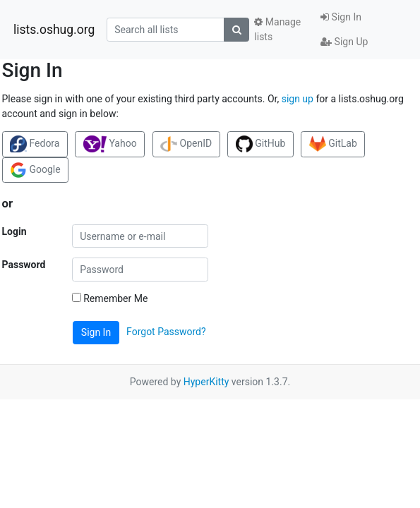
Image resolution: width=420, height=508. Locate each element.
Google (35, 170)
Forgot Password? (166, 332)
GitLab (333, 144)
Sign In (341, 17)
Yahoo (110, 144)
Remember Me (110, 298)
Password (24, 265)
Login (14, 231)
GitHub (261, 144)
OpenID (186, 144)
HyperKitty (206, 382)
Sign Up (344, 42)
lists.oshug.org (54, 30)
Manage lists (277, 29)
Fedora (35, 144)
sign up (298, 99)
